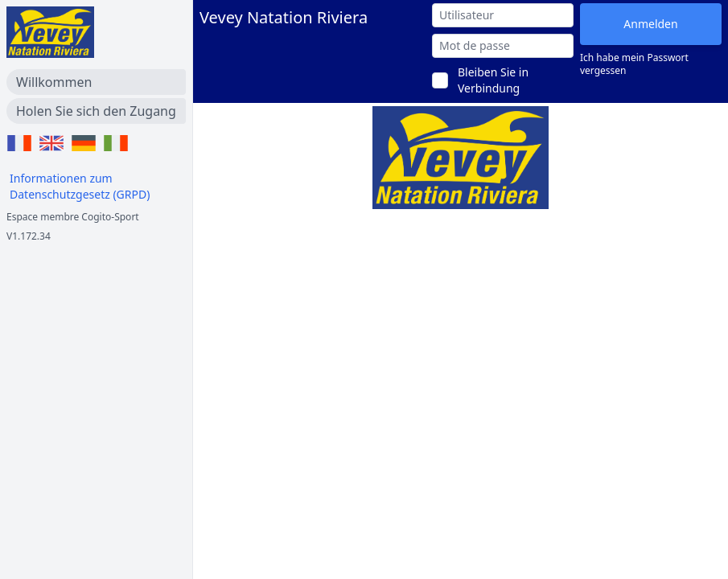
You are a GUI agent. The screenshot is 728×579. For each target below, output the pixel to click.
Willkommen (54, 82)
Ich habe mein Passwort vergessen (634, 64)
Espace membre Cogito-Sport (73, 217)
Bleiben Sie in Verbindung (493, 80)
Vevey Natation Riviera (284, 17)
